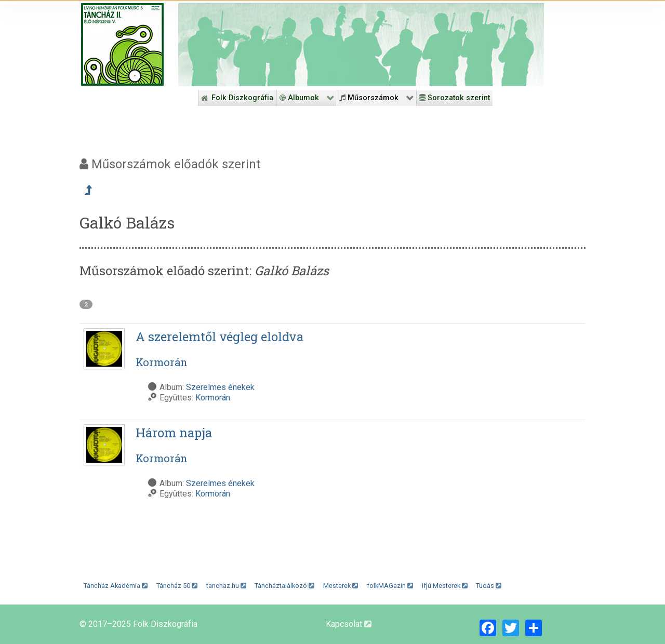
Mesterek (341, 586)
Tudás (489, 586)
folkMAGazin (390, 586)
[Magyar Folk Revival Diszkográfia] (122, 44)
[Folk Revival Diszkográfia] (361, 45)
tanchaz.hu (226, 586)
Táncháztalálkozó (284, 586)
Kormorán (213, 398)
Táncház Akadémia (116, 586)
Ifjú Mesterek (445, 586)
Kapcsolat (349, 624)
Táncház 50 (177, 586)
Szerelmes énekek (220, 387)
